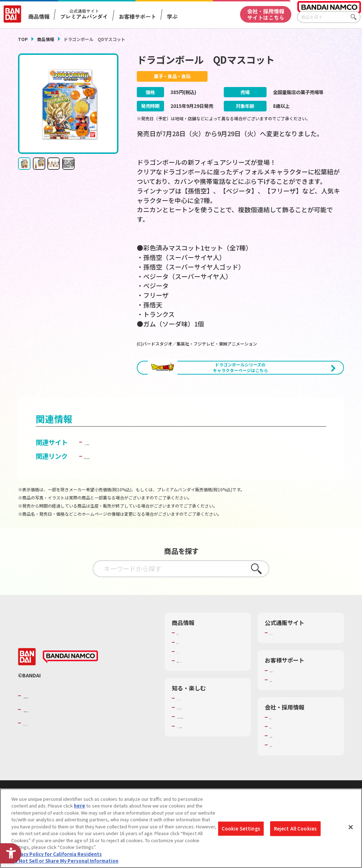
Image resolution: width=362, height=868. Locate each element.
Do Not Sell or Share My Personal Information (65, 861)
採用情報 (279, 756)
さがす (355, 17)
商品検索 (186, 662)
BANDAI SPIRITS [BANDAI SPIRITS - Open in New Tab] (45, 752)
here (80, 806)
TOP (23, 39)
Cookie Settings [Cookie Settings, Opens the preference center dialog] (241, 829)
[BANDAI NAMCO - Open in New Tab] (70, 686)
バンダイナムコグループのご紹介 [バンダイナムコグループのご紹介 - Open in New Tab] (65, 725)
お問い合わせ (284, 774)
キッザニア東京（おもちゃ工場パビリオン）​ (209, 749)
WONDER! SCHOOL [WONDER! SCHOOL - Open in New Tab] (197, 728)
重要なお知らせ (286, 709)
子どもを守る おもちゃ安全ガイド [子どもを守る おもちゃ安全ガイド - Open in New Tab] (133, 485)
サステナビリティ (288, 765)
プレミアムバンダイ (290, 662)
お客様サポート (137, 16)
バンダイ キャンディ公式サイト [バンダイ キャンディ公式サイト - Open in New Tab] (129, 471)
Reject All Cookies (295, 829)
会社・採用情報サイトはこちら (266, 14)
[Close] (351, 827)
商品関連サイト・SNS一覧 (204, 690)
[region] (181, 828)
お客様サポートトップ (293, 700)
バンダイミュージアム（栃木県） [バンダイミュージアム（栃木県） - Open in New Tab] (210, 762)
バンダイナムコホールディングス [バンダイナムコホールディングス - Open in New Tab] (65, 739)
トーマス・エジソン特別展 (204, 737)
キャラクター (190, 681)
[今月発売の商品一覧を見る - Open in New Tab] (294, 400)
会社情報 (279, 747)
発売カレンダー (193, 671)
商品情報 (46, 39)
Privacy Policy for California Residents (57, 854)
